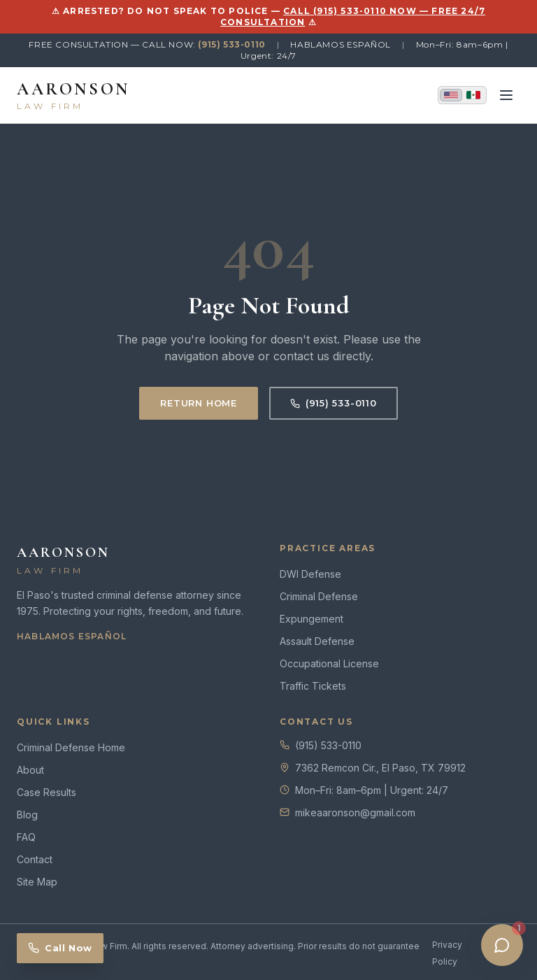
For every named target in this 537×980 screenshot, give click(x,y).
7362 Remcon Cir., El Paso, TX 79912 (380, 768)
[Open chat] (502, 945)
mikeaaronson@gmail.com (355, 812)
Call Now (60, 948)
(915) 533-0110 (231, 44)
